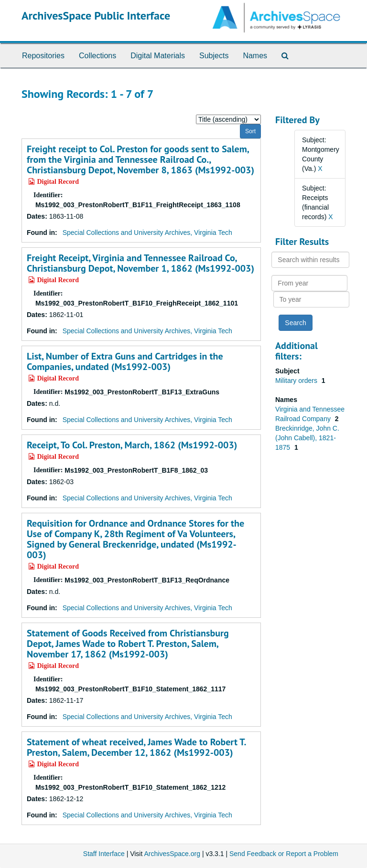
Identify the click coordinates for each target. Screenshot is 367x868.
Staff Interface (104, 854)
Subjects (214, 56)
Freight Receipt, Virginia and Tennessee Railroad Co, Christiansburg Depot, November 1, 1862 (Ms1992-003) (140, 263)
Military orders (297, 381)
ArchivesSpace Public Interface (96, 16)
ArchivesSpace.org (172, 854)
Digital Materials (158, 56)
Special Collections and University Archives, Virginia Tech (147, 233)
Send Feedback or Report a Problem (284, 854)
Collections (97, 56)
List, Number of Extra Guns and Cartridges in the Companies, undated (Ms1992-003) (125, 361)
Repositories (43, 56)
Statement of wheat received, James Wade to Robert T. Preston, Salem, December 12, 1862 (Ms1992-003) (136, 747)
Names (255, 56)
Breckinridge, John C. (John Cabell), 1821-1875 (307, 438)
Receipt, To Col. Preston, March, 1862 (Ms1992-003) (132, 445)
